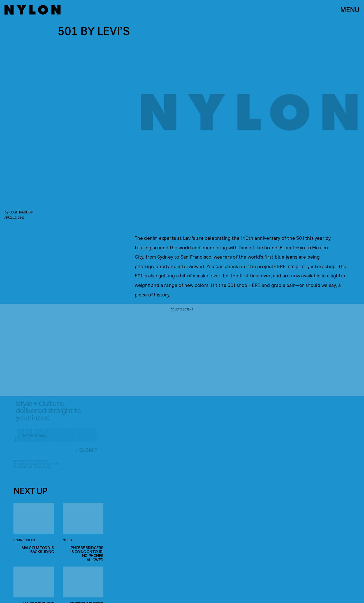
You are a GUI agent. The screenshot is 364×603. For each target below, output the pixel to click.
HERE (280, 266)
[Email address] (55, 439)
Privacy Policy (42, 471)
